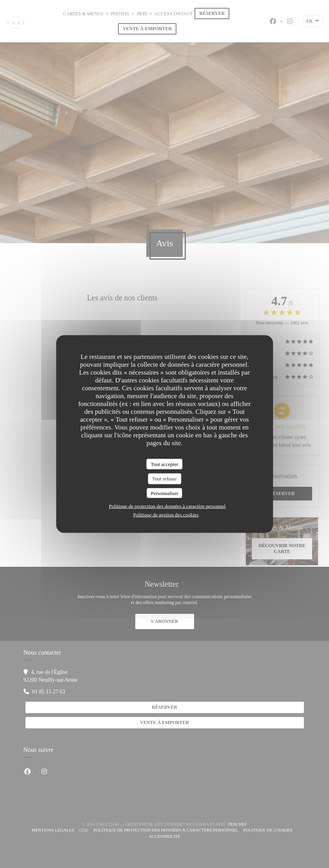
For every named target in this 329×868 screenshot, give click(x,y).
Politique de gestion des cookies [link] (166, 515)
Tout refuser (164, 479)
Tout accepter (164, 464)
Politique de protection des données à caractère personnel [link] (167, 506)
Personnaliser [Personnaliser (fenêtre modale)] (164, 493)
